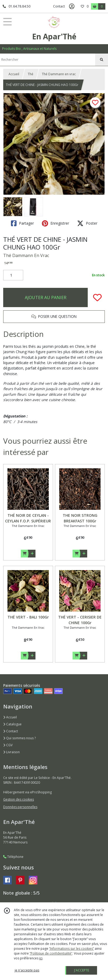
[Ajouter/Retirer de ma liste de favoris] (97, 297)
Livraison (11, 752)
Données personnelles (20, 807)
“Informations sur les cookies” (71, 949)
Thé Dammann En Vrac (26, 255)
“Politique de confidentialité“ (51, 953)
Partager (22, 223)
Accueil (14, 74)
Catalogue (12, 724)
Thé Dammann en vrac (59, 74)
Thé (31, 74)
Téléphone (13, 857)
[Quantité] (13, 275)
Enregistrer (55, 223)
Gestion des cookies (19, 799)
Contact (59, 6)
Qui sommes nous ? (19, 738)
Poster (87, 223)
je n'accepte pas (27, 970)
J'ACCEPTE (82, 970)
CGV (8, 745)
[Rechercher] (102, 60)
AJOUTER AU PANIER (46, 297)
